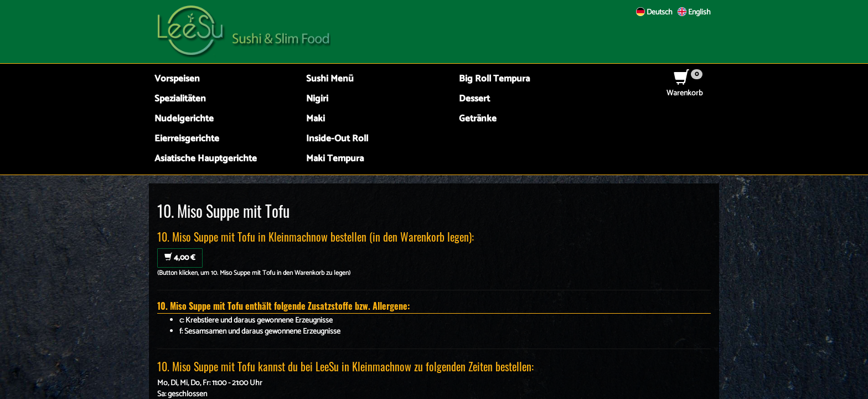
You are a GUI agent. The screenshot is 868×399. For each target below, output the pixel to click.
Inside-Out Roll (337, 139)
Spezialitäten (180, 99)
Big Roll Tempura (494, 79)
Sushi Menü (330, 79)
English (694, 12)
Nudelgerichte (184, 119)
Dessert (474, 99)
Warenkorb (684, 88)
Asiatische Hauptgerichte (206, 159)
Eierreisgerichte (187, 139)
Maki (316, 119)
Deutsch (654, 12)
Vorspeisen (177, 79)
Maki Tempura (335, 159)
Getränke (478, 119)
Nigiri (317, 99)
